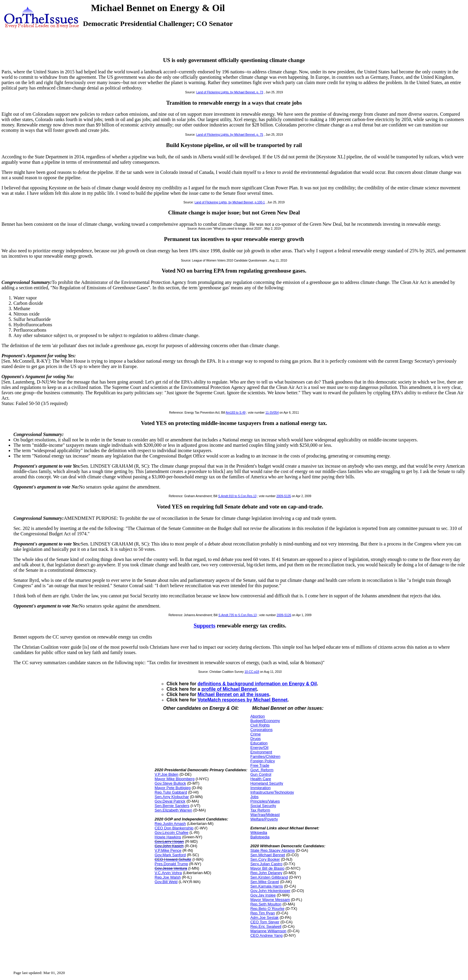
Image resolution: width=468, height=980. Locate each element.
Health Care (261, 779)
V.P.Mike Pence (168, 850)
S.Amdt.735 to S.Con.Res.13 (238, 615)
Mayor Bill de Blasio (267, 868)
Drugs (256, 739)
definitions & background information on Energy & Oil (257, 684)
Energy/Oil (260, 748)
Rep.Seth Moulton (266, 904)
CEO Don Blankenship (174, 828)
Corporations (261, 730)
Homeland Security (267, 783)
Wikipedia (259, 833)
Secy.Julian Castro (266, 864)
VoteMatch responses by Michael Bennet (243, 700)
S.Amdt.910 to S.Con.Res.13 (237, 496)
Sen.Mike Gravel (265, 882)
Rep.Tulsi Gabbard (171, 792)
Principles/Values (265, 801)
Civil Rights (260, 725)
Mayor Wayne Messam (270, 900)
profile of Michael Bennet (229, 689)
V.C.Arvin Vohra (168, 873)
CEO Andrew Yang (267, 935)
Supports (205, 626)
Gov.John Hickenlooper (270, 891)
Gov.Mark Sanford (170, 855)
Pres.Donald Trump (171, 864)
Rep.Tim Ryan (263, 913)
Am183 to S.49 (235, 413)
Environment (261, 752)
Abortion (258, 716)
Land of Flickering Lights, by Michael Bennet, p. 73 (230, 92)
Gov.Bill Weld (166, 882)
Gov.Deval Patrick (170, 801)
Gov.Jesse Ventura (171, 868)
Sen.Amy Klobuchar (172, 797)
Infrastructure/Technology (272, 792)
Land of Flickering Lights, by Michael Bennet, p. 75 (230, 135)
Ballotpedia (260, 837)
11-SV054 (272, 413)
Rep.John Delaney (266, 873)
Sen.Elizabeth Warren (173, 810)
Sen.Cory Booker (265, 859)
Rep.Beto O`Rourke (267, 909)
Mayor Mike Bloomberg (175, 779)
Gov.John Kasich (169, 846)
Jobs (254, 797)
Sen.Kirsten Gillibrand (269, 877)
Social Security (263, 806)
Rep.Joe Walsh (168, 877)
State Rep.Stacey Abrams (273, 850)
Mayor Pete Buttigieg (173, 788)
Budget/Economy (265, 721)
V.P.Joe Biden (167, 774)
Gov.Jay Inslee (263, 895)
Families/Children (265, 756)
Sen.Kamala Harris (267, 886)
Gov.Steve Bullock (170, 783)
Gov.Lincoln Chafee (171, 833)
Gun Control (261, 774)
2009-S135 (284, 496)
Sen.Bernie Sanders (172, 806)
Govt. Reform (262, 770)
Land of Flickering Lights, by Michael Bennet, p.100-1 (230, 202)
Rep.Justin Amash (170, 824)
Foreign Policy (263, 761)
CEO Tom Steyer (265, 922)
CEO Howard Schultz (173, 859)
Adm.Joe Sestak (265, 918)
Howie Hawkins (168, 837)
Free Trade (260, 765)
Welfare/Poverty (264, 819)
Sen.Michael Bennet (268, 855)
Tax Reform (260, 810)
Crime (256, 734)
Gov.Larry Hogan (169, 841)
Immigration (261, 788)
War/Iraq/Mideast (265, 815)
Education (259, 743)
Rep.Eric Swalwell (266, 926)
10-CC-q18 (252, 672)
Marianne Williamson (268, 931)
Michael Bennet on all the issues (233, 694)
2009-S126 (284, 615)
